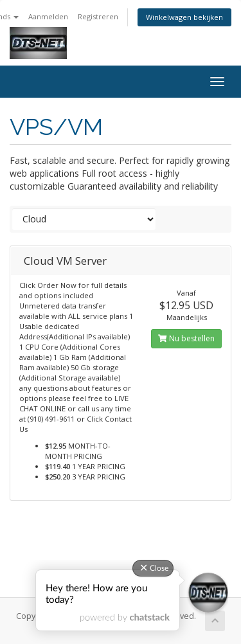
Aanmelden (48, 16)
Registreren (98, 16)
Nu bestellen (186, 338)
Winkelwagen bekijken (184, 17)
